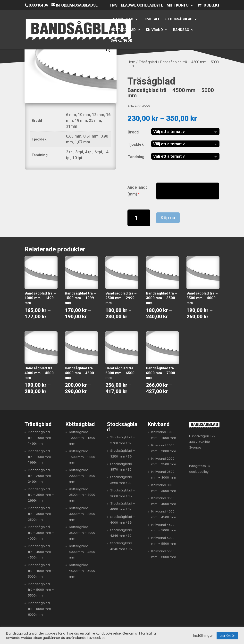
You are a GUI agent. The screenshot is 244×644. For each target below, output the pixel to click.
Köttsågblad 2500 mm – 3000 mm (82, 495)
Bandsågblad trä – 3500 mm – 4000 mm (41, 533)
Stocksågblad (179, 19)
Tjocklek (136, 144)
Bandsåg (181, 30)
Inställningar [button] (203, 636)
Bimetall (152, 19)
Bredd (133, 132)
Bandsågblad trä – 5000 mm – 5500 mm (41, 590)
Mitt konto (177, 5)
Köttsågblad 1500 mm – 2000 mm (82, 457)
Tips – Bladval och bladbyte (136, 5)
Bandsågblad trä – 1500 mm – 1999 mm (41, 457)
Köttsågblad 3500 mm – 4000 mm (82, 533)
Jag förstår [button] (227, 636)
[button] (108, 50)
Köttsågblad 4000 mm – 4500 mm (82, 552)
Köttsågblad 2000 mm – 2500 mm (82, 476)
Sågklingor (121, 41)
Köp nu (168, 218)
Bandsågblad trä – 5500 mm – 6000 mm (41, 609)
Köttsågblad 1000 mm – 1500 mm (82, 438)
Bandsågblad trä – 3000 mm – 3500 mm (41, 514)
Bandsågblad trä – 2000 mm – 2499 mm (41, 476)
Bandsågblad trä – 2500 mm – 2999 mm (41, 495)
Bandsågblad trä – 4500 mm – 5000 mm (41, 571)
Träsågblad (122, 19)
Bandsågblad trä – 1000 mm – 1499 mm (41, 438)
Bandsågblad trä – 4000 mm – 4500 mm (41, 552)
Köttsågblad (123, 30)
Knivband (154, 30)
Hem (131, 62)
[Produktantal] (139, 218)
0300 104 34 (38, 5)
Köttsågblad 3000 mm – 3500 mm (82, 514)
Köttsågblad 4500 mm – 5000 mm (82, 571)
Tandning (136, 157)
